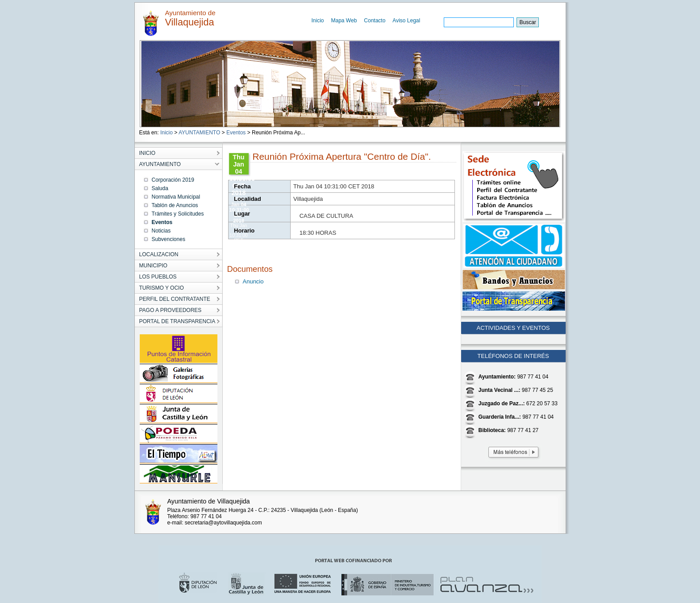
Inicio (318, 21)
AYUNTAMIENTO (199, 133)
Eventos (236, 133)
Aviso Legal (406, 21)
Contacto (375, 21)
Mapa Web (344, 21)
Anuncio (253, 281)
